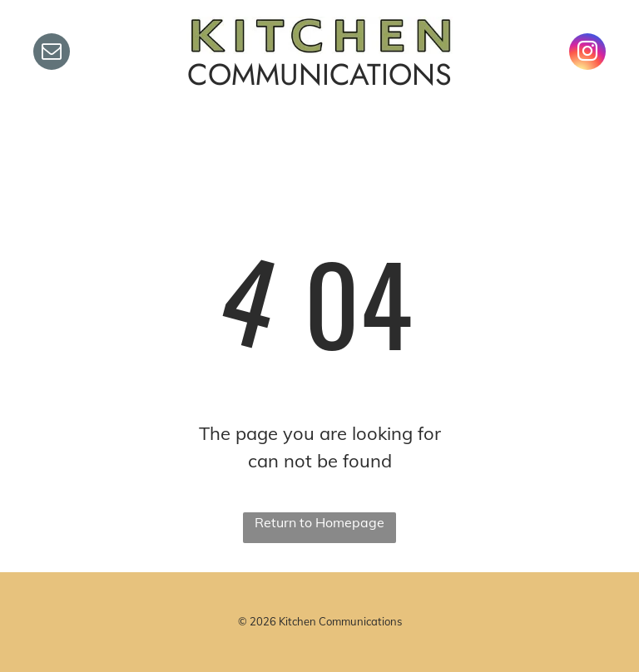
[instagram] (587, 54)
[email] (52, 54)
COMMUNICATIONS (319, 74)
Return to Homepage (319, 522)
